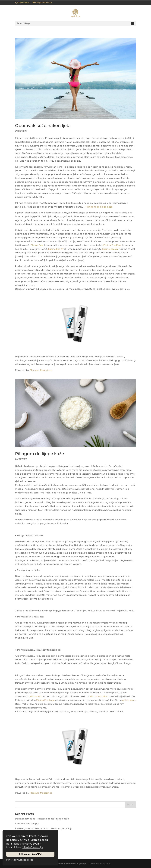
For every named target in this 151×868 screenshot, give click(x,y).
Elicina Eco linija (45, 700)
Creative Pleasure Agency (71, 864)
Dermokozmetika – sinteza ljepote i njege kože (42, 819)
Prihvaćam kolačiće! (30, 854)
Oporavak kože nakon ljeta (43, 126)
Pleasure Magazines (41, 370)
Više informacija (33, 847)
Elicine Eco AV (110, 249)
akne (132, 700)
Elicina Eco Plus (112, 245)
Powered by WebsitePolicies (20, 860)
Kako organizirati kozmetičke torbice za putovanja (44, 829)
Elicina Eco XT (56, 249)
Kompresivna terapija (27, 824)
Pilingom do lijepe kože (99, 207)
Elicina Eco (37, 245)
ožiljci (125, 700)
